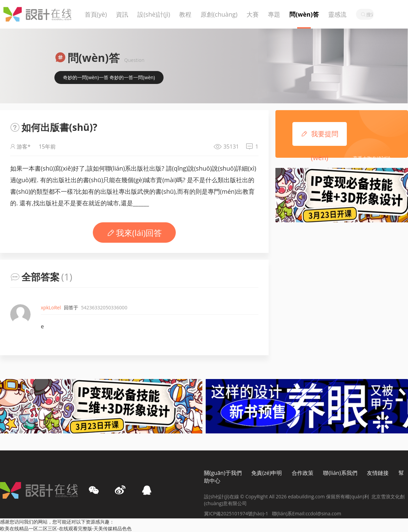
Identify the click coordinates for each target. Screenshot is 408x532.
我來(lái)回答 (134, 233)
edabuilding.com (307, 496)
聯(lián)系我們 (340, 473)
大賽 (253, 14)
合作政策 (303, 473)
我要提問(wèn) (320, 134)
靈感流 (337, 14)
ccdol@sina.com (324, 513)
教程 (185, 14)
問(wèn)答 (304, 14)
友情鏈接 (378, 473)
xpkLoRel (51, 307)
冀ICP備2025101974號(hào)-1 (238, 513)
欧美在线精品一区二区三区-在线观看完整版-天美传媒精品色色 (66, 528)
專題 (274, 14)
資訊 (122, 14)
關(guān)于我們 (223, 473)
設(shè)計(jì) (154, 14)
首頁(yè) (96, 14)
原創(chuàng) (219, 14)
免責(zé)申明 (267, 473)
